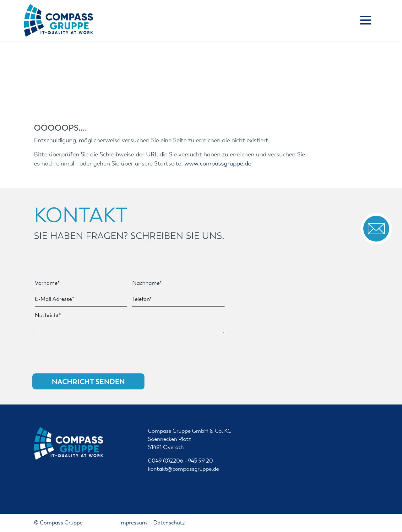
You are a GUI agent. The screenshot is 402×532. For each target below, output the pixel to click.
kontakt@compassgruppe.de (183, 469)
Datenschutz (169, 523)
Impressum (134, 523)
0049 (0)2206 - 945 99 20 (180, 461)
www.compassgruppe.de (218, 163)
